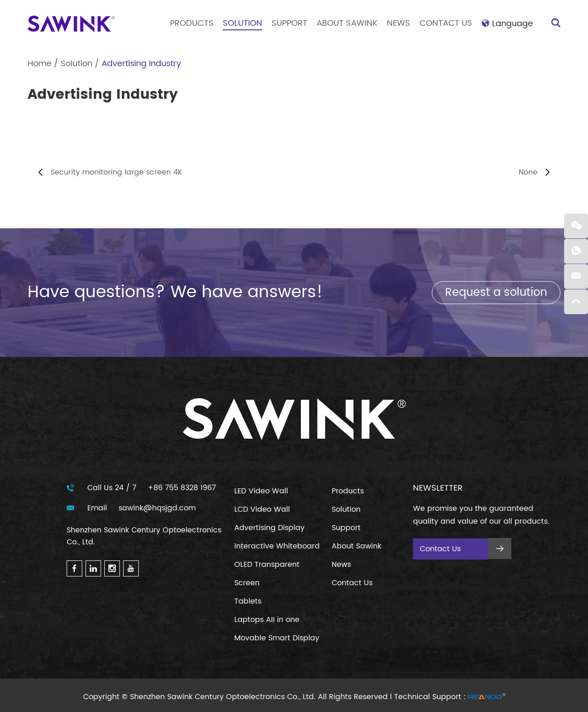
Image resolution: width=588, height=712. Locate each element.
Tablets (248, 601)
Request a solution (496, 293)
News (399, 23)
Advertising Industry (141, 64)
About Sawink (347, 23)
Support (289, 23)
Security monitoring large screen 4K (116, 172)
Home (40, 64)
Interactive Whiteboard (277, 546)
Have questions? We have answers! (175, 292)
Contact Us (446, 23)
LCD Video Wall (262, 509)
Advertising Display (269, 528)
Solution (243, 23)
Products (192, 23)
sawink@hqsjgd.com (157, 508)
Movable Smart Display (277, 638)
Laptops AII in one (267, 620)
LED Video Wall (261, 491)
